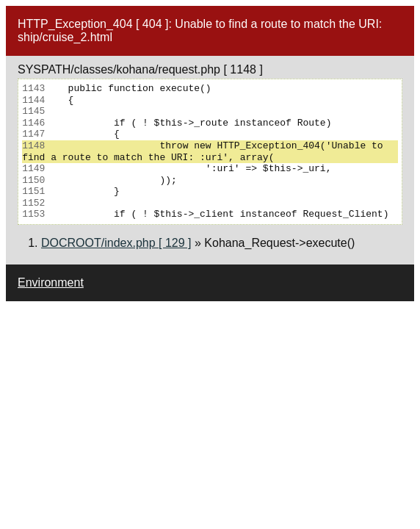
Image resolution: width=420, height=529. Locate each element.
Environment (51, 283)
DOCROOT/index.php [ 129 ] (116, 243)
